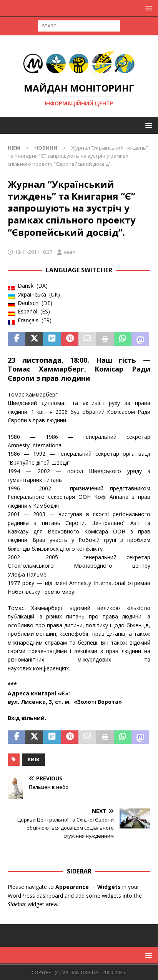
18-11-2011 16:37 (33, 252)
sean (69, 252)
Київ (33, 759)
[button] (147, 8)
